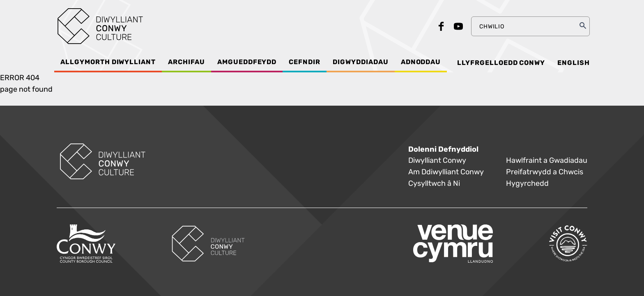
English (574, 63)
